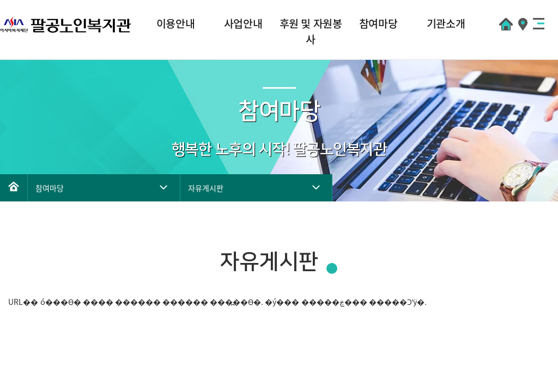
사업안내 (243, 23)
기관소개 (446, 23)
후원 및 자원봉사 (311, 31)
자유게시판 (206, 188)
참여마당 (378, 23)
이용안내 (175, 23)
